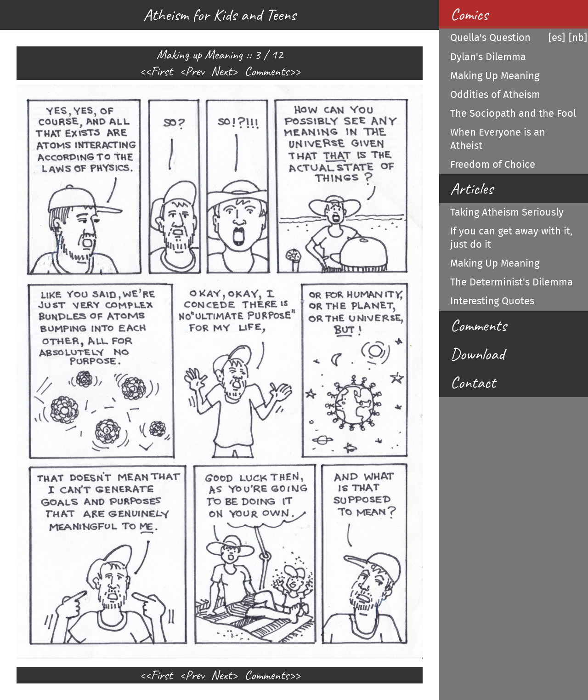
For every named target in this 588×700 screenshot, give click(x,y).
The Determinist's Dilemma (512, 282)
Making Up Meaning (495, 76)
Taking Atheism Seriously (507, 212)
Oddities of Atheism (495, 95)
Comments (267, 71)
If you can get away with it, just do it (511, 238)
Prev (195, 71)
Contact (473, 382)
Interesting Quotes (492, 301)
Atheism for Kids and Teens (220, 15)
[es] (557, 38)
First (161, 71)
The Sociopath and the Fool (513, 114)
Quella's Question (490, 38)
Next (221, 71)
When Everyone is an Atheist (498, 139)
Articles (472, 188)
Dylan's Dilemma (488, 57)
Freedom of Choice (493, 165)
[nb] (578, 38)
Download (477, 354)
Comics (469, 14)
